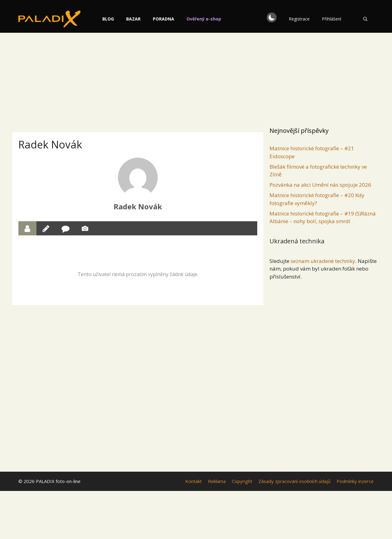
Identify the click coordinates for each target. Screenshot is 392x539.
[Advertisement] (196, 78)
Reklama (217, 481)
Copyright (242, 481)
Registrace (299, 19)
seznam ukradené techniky (323, 261)
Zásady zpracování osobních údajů (294, 481)
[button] (272, 17)
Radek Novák (138, 206)
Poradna (166, 19)
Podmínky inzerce (355, 481)
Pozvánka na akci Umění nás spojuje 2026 (320, 185)
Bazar (136, 19)
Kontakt (194, 481)
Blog (111, 19)
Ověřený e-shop (206, 19)
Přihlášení (332, 19)
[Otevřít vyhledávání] (365, 19)
